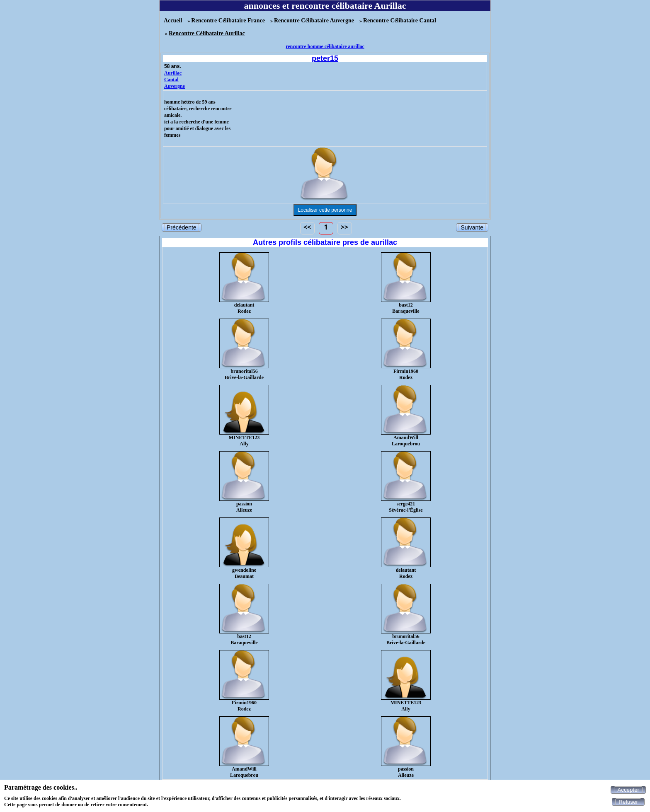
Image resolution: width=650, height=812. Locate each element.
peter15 (325, 58)
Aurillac (173, 73)
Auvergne (175, 86)
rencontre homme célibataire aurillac (325, 46)
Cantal (171, 80)
